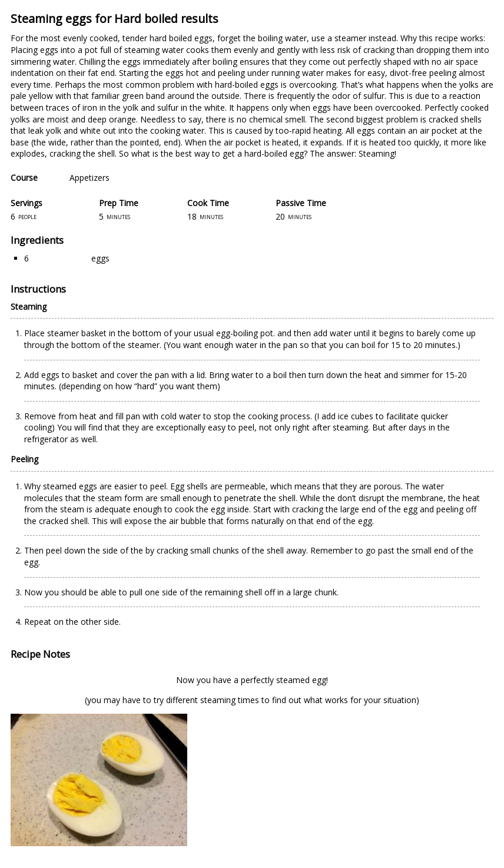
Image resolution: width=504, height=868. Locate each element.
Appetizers (89, 178)
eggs (100, 258)
